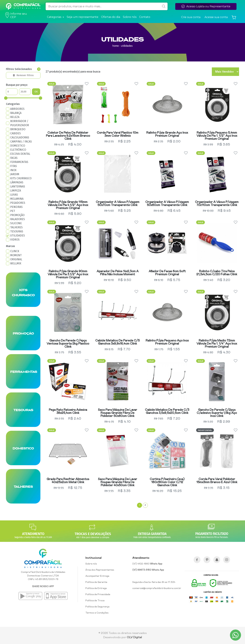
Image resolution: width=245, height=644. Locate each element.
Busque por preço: (17, 85)
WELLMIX (16, 263)
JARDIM (15, 174)
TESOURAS (17, 231)
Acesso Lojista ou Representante (206, 6)
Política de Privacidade (98, 594)
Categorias (13, 104)
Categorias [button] (54, 17)
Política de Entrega (96, 588)
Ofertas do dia (111, 17)
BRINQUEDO (18, 129)
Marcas (10, 246)
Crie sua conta (191, 17)
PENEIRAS (16, 207)
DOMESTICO (18, 146)
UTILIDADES (18, 236)
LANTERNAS (18, 186)
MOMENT (16, 255)
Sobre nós (130, 17)
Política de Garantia (96, 582)
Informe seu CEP (16, 15)
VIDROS (15, 240)
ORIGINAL (16, 259)
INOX (13, 170)
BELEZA (15, 117)
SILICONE (16, 223)
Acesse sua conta (216, 17)
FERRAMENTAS (19, 162)
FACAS (14, 158)
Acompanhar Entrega (97, 576)
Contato (145, 17)
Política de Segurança (97, 607)
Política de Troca (95, 601)
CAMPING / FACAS (21, 142)
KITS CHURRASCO (21, 178)
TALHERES (16, 227)
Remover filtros (23, 75)
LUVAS (14, 195)
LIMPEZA (16, 191)
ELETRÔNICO (18, 150)
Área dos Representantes (100, 570)
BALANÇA (16, 113)
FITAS (14, 166)
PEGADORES (18, 203)
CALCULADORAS (20, 137)
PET (13, 211)
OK (36, 92)
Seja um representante (83, 17)
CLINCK (15, 251)
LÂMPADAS (17, 182)
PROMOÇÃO (17, 215)
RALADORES (18, 219)
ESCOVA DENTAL (20, 154)
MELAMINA (17, 199)
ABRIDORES (17, 109)
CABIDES (15, 133)
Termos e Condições (97, 613)
